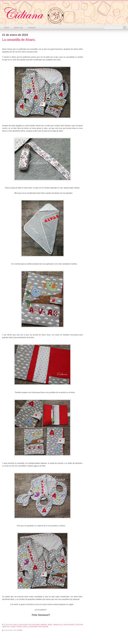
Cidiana (19, 630)
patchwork (43, 627)
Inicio (7, 28)
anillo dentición (21, 625)
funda (13, 627)
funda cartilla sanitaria (27, 627)
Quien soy (18, 28)
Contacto (32, 28)
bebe (50, 625)
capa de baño (69, 625)
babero (44, 625)
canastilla (58, 625)
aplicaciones (34, 625)
